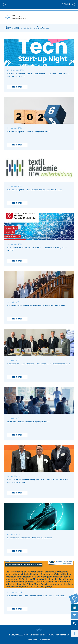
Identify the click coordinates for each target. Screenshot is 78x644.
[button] (74, 633)
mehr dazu (17, 87)
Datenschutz (45, 640)
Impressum (32, 640)
